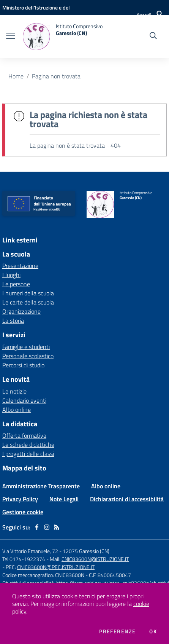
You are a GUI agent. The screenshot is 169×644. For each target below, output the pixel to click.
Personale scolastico (28, 356)
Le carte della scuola (28, 302)
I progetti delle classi (28, 454)
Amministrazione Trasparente (41, 486)
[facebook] (37, 527)
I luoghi (11, 275)
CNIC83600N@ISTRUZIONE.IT (95, 559)
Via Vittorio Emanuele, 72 (30, 551)
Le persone (16, 284)
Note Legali (64, 499)
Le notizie (14, 391)
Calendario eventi (24, 400)
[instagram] (47, 527)
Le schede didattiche (28, 445)
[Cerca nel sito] (153, 37)
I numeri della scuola (28, 293)
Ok (153, 631)
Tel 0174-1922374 (24, 559)
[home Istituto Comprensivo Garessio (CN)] (63, 37)
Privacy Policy (20, 499)
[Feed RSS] (57, 527)
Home (16, 76)
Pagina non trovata (56, 76)
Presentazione (20, 266)
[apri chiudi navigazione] (11, 37)
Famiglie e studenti (26, 347)
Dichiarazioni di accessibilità (127, 499)
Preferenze (117, 631)
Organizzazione (21, 311)
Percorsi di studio (23, 365)
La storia (13, 320)
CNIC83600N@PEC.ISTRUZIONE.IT (56, 567)
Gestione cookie (23, 512)
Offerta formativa (24, 435)
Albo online (17, 410)
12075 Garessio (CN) (86, 551)
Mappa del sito (24, 468)
